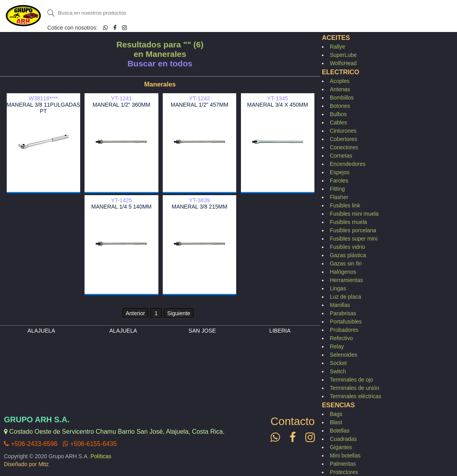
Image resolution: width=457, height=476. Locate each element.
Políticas (101, 456)
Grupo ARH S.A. (37, 420)
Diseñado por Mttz (26, 464)
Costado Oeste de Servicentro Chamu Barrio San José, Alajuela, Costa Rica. (114, 432)
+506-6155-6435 (90, 444)
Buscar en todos (160, 63)
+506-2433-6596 (31, 444)
